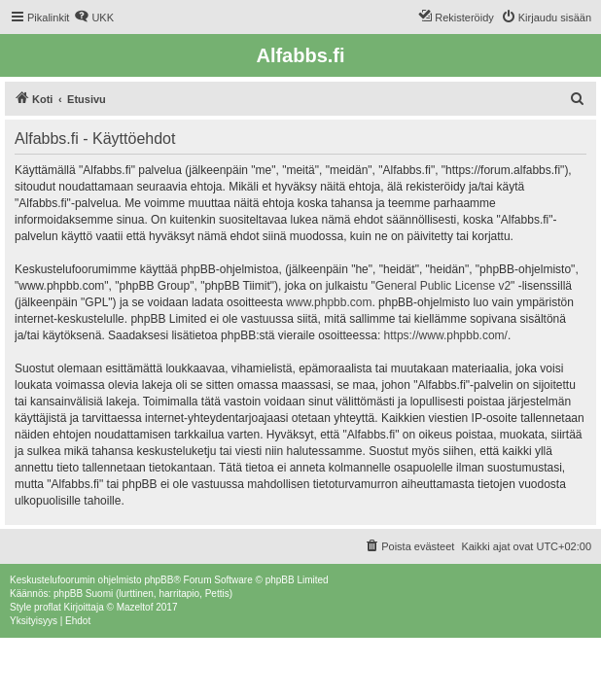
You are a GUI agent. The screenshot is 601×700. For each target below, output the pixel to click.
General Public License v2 (443, 286)
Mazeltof (135, 607)
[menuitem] (94, 17)
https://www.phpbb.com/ (446, 335)
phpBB (159, 580)
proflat (48, 607)
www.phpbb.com (329, 302)
